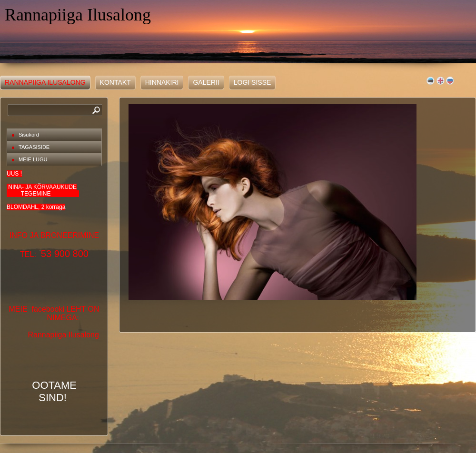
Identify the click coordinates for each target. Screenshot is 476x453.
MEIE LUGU (33, 159)
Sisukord (29, 135)
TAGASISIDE (34, 147)
